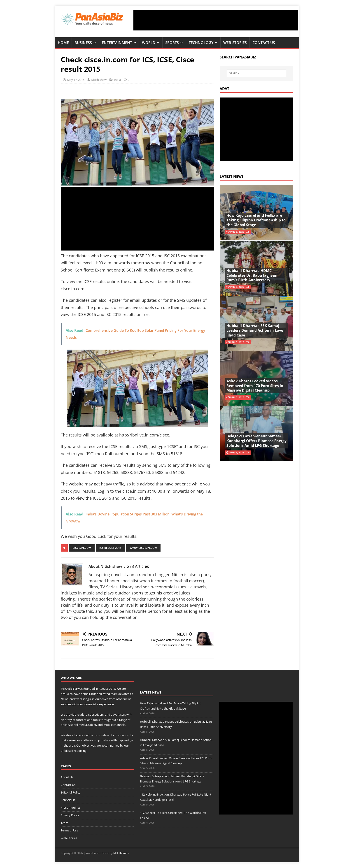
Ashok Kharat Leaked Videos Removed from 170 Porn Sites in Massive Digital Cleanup (255, 386)
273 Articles (138, 566)
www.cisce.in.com (143, 548)
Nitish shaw (99, 80)
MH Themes (121, 853)
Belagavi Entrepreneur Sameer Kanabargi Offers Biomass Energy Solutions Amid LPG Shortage (256, 441)
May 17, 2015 (76, 80)
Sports (172, 43)
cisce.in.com (82, 548)
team (114, 694)
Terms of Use (69, 830)
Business (83, 43)
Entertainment (117, 43)
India (117, 80)
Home (63, 43)
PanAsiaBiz (69, 689)
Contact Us (264, 43)
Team (64, 823)
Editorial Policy (71, 792)
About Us (67, 777)
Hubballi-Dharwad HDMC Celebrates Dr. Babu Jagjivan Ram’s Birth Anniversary (252, 275)
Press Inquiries (71, 808)
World (149, 43)
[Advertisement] (216, 20)
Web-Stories (235, 43)
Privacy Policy (70, 815)
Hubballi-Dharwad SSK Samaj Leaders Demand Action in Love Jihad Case (255, 330)
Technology (201, 43)
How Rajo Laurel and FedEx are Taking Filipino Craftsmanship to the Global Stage (256, 220)
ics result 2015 (110, 548)
